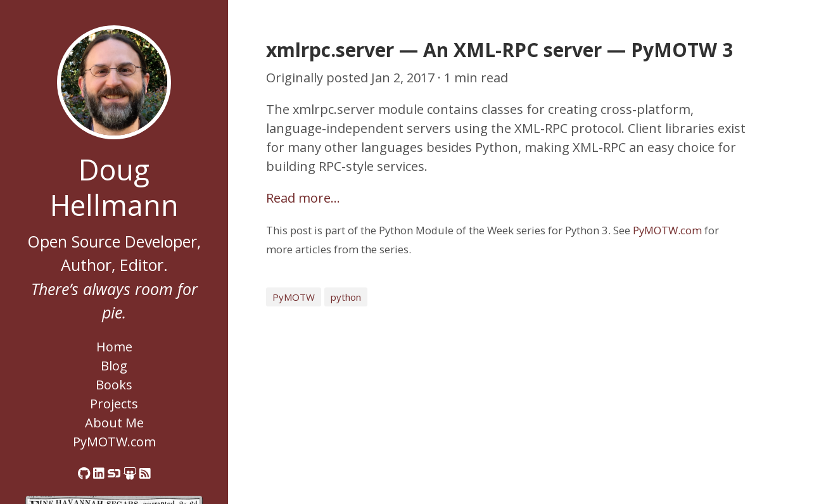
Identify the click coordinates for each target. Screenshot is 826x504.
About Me (114, 423)
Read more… (303, 198)
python (346, 297)
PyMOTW (294, 297)
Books (114, 385)
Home (114, 347)
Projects (114, 404)
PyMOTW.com (114, 442)
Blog (114, 366)
